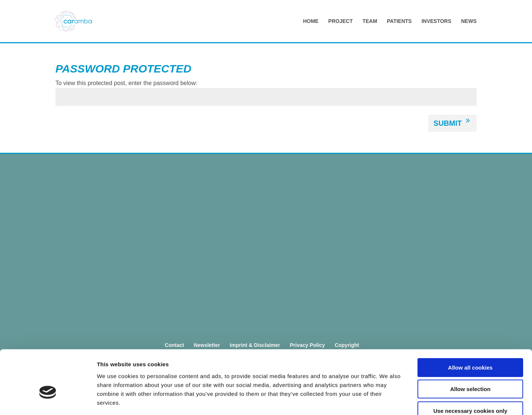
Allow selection (470, 346)
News (469, 21)
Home (311, 21)
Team (370, 21)
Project (341, 21)
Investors (436, 21)
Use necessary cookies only (470, 368)
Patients (399, 21)
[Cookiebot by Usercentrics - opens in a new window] (48, 401)
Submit (448, 123)
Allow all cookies (470, 325)
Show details (388, 400)
